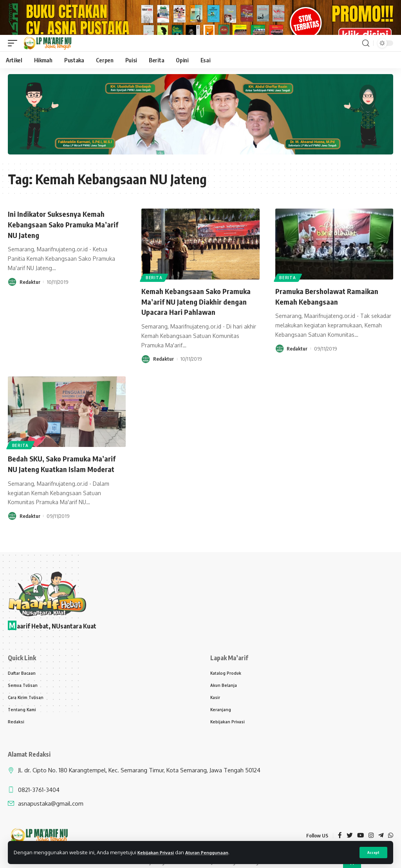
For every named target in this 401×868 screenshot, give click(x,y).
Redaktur (30, 294)
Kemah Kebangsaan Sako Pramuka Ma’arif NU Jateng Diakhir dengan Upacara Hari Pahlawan (199, 315)
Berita (154, 291)
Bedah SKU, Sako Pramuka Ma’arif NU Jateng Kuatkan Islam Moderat (66, 476)
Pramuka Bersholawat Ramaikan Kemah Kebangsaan (330, 310)
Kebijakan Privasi (159, 852)
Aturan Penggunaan (216, 852)
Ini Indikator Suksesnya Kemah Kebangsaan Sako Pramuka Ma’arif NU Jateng (67, 237)
